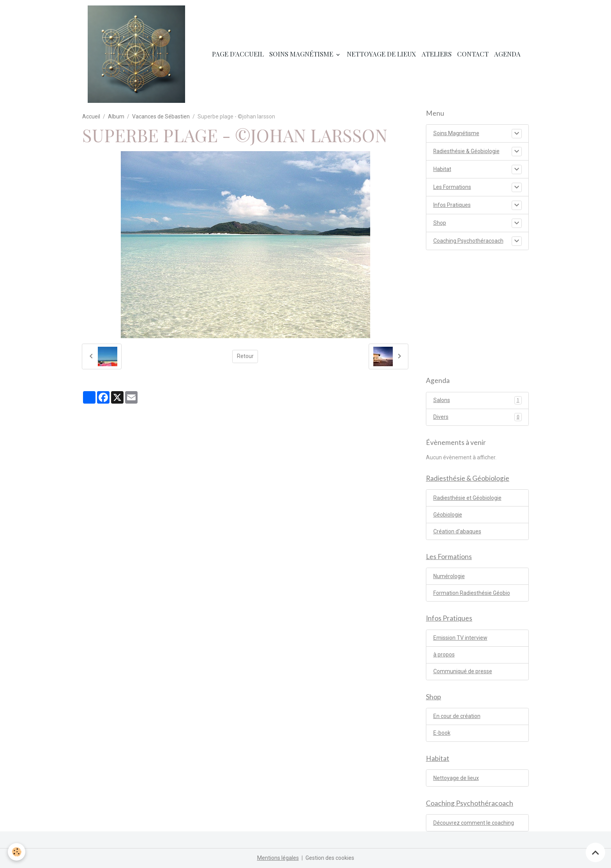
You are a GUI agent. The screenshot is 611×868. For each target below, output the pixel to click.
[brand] (138, 54)
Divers (478, 417)
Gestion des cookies (330, 858)
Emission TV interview (460, 638)
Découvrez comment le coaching (474, 823)
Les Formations (452, 187)
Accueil (91, 116)
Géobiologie (448, 515)
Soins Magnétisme (302, 54)
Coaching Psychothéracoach (468, 241)
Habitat (442, 169)
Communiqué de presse (463, 671)
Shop (440, 223)
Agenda (507, 54)
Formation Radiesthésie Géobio (472, 593)
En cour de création (457, 716)
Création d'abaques (457, 531)
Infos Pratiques (452, 205)
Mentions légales (278, 858)
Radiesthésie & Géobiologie (467, 151)
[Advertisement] (477, 309)
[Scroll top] (595, 852)
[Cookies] (17, 852)
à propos (444, 655)
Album (116, 116)
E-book (442, 733)
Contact (473, 54)
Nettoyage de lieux (381, 54)
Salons (478, 400)
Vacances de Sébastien (161, 116)
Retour (245, 356)
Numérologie (449, 576)
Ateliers (437, 54)
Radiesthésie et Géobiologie (467, 498)
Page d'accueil (238, 54)
